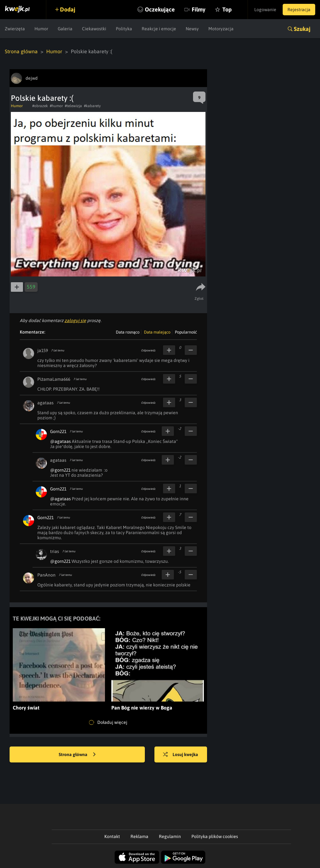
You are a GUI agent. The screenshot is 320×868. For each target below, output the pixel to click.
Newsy (192, 29)
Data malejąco (157, 332)
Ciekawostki (94, 29)
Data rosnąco (128, 332)
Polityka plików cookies (215, 836)
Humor (41, 29)
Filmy (199, 9)
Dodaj (68, 9)
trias (55, 551)
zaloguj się (75, 320)
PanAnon (46, 575)
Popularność (186, 332)
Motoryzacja (221, 29)
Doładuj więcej (108, 723)
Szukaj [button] (302, 29)
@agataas (60, 441)
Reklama (139, 836)
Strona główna (21, 51)
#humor (56, 106)
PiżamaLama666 (54, 379)
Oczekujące (160, 9)
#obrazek (40, 106)
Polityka (124, 29)
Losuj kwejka (181, 755)
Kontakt (112, 836)
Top (227, 9)
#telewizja (73, 106)
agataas (45, 403)
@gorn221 (60, 470)
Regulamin (170, 836)
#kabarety (92, 106)
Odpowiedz (148, 350)
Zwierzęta (15, 29)
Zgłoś (199, 298)
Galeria (65, 29)
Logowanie (265, 10)
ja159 (43, 350)
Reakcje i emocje (159, 29)
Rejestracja (299, 10)
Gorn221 (58, 431)
